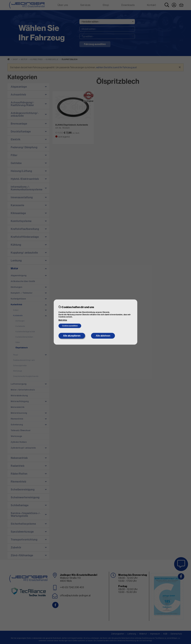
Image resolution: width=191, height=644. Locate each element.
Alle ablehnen (103, 336)
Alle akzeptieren (72, 336)
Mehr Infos (63, 320)
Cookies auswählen (70, 326)
